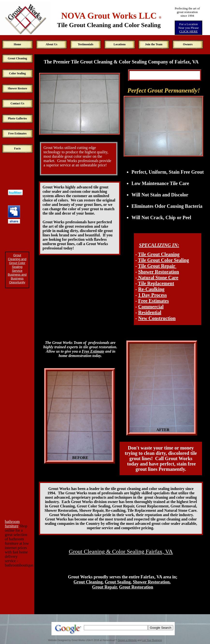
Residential (150, 312)
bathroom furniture (12, 524)
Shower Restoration (159, 272)
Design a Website (127, 640)
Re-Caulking (151, 289)
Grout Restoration (136, 587)
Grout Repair (105, 587)
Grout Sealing (118, 582)
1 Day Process (153, 295)
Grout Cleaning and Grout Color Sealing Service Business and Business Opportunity (17, 269)
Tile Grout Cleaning (159, 254)
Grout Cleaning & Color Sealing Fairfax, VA (121, 551)
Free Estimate (93, 351)
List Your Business (152, 640)
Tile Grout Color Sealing (163, 260)
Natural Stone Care (158, 278)
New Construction (157, 318)
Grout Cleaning (88, 582)
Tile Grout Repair (157, 266)
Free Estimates (154, 301)
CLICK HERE (188, 31)
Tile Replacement (156, 283)
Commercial (151, 307)
